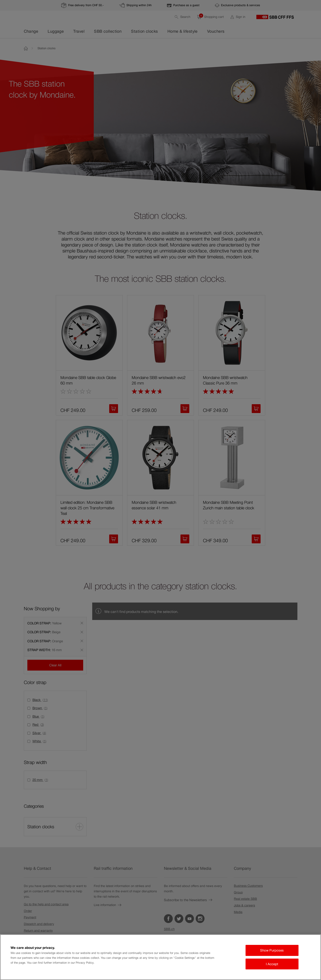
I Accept (272, 964)
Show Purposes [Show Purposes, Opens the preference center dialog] (272, 950)
